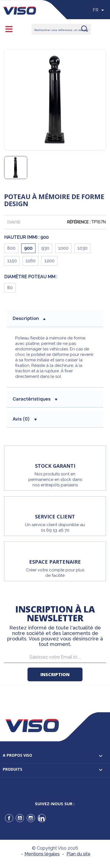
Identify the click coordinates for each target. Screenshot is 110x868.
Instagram (31, 818)
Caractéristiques (35, 399)
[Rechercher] (61, 29)
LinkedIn (42, 818)
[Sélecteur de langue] (99, 10)
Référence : (79, 222)
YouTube (20, 818)
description (29, 318)
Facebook (9, 818)
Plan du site (79, 854)
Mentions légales (42, 854)
